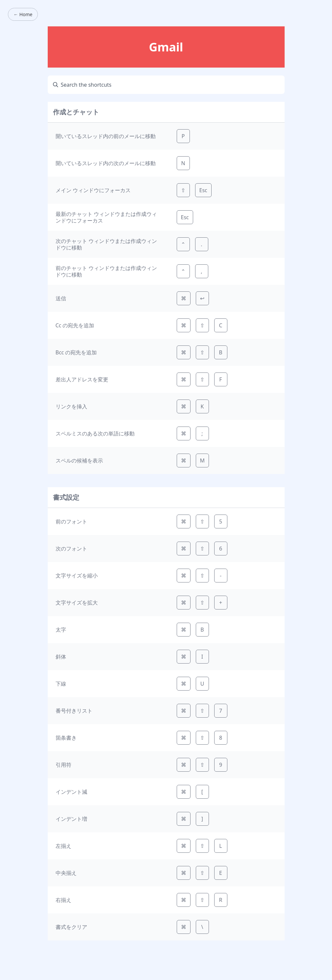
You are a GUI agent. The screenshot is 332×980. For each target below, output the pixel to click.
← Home (23, 14)
